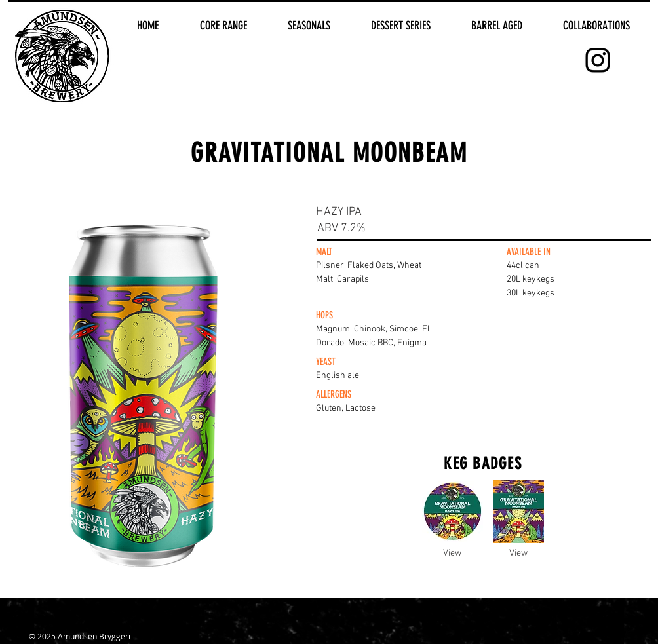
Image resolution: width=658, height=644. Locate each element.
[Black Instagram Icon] (598, 60)
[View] (452, 553)
